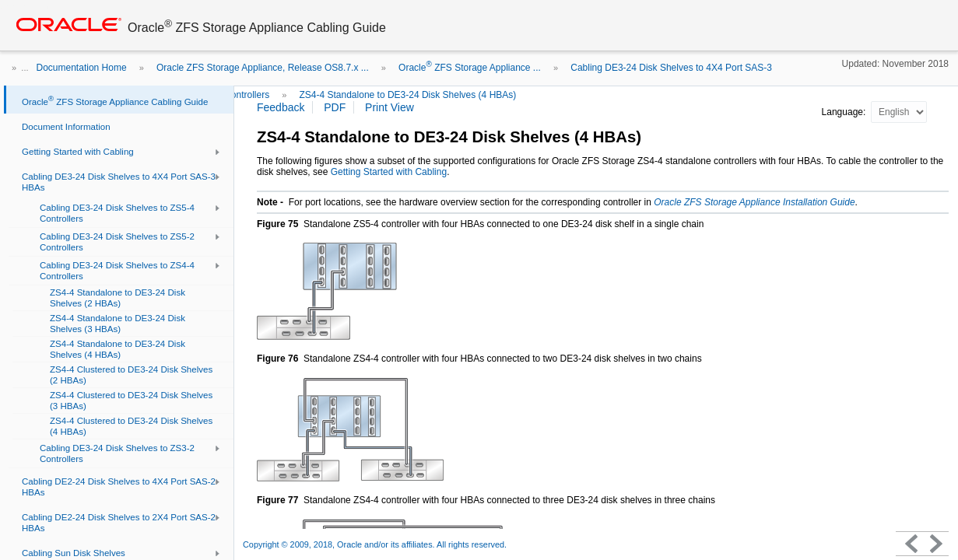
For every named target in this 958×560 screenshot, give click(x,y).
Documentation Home (82, 68)
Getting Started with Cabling (389, 172)
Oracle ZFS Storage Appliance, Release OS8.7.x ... (263, 68)
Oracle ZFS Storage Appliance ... (470, 68)
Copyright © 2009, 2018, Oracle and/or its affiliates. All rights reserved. (375, 544)
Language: (845, 112)
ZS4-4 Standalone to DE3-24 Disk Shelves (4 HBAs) (408, 95)
